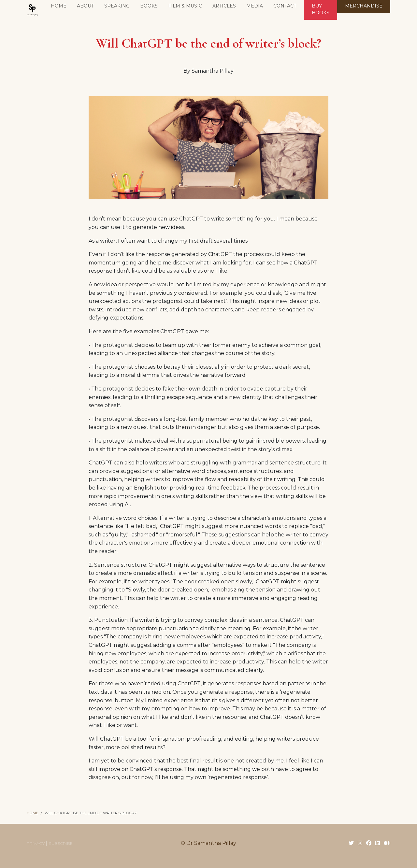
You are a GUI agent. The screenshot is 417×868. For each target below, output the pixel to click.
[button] (149, 7)
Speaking (117, 6)
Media (255, 6)
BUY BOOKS (321, 9)
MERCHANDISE (364, 6)
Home (59, 6)
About (85, 6)
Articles (224, 6)
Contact (285, 6)
